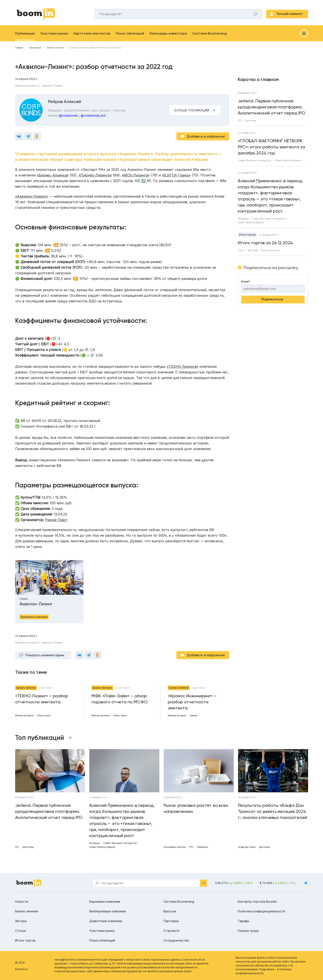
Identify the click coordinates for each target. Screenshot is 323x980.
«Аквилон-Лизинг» (32, 196)
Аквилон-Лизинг (52, 86)
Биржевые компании (105, 902)
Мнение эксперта (27, 86)
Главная (19, 48)
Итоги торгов (247, 235)
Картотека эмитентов (92, 33)
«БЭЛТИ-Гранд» (176, 175)
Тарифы (243, 921)
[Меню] (304, 33)
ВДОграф (252, 250)
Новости (22, 902)
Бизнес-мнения (55, 48)
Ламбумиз (202, 847)
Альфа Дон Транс (247, 847)
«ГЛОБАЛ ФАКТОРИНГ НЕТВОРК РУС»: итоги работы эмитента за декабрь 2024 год (271, 147)
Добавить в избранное (206, 136)
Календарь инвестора (168, 33)
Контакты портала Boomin (257, 902)
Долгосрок (265, 847)
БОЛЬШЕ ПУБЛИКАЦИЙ (192, 110)
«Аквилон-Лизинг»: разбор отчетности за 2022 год (95, 48)
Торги (241, 250)
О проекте (171, 931)
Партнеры (171, 921)
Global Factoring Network (288, 160)
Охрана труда (248, 931)
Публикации (25, 33)
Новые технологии (271, 250)
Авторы (21, 921)
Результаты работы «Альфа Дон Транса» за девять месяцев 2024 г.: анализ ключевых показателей (273, 811)
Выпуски (170, 911)
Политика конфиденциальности (261, 911)
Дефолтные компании (106, 921)
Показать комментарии (45, 655)
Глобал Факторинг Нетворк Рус (255, 160)
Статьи (21, 931)
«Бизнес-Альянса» (53, 175)
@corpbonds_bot (93, 115)
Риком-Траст (56, 520)
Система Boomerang (209, 33)
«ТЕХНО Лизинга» (182, 366)
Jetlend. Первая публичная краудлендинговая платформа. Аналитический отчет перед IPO (271, 107)
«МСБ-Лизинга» (136, 175)
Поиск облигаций (130, 33)
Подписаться (272, 299)
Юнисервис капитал (175, 847)
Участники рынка (54, 33)
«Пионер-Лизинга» (95, 175)
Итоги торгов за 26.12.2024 (265, 243)
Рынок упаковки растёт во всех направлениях (196, 808)
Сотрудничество (176, 940)
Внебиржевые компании (108, 911)
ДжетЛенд (251, 121)
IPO (240, 121)
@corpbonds (68, 115)
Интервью (243, 219)
